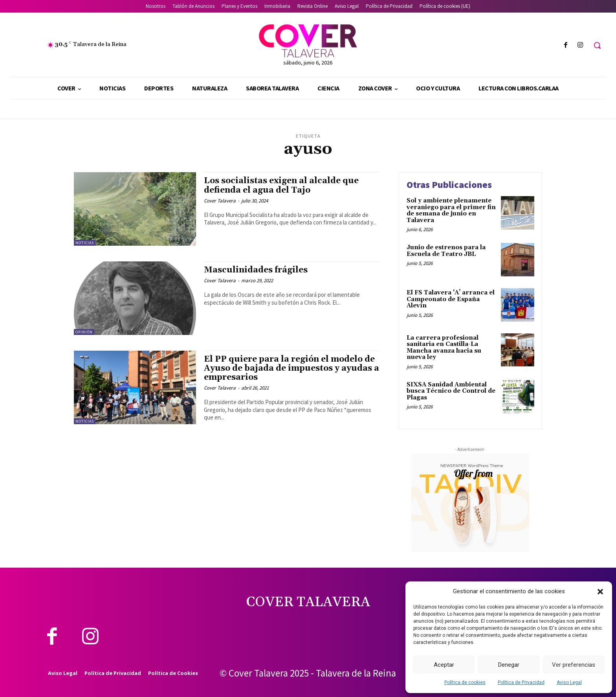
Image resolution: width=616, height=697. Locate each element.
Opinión (84, 332)
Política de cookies (465, 682)
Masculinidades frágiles (256, 270)
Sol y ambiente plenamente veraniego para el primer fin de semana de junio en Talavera (451, 211)
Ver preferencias (574, 665)
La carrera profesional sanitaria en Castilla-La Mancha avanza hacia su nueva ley (444, 348)
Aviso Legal (569, 682)
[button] (600, 592)
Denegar (509, 665)
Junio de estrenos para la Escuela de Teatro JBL (446, 251)
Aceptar (444, 665)
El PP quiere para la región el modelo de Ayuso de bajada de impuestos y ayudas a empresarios (291, 368)
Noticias (85, 243)
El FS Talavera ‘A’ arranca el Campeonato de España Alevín (451, 299)
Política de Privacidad (521, 682)
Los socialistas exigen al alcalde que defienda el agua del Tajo (281, 185)
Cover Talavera (220, 201)
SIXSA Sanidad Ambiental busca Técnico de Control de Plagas (451, 391)
